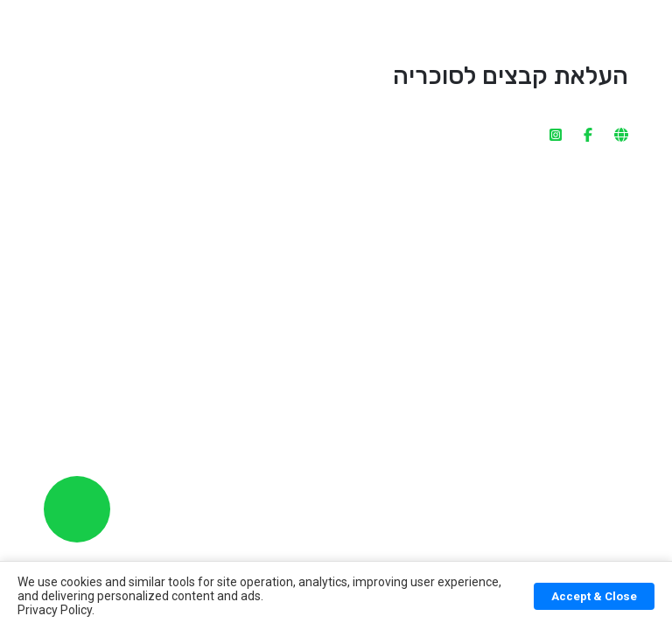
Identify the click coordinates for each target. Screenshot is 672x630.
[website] (621, 87)
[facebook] (588, 87)
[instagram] (556, 87)
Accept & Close (594, 596)
